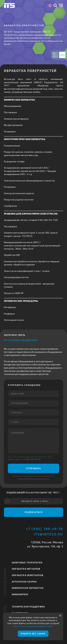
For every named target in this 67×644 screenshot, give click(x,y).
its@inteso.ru (48, 534)
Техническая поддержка (28, 607)
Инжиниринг (20, 594)
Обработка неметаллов (28, 575)
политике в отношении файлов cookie (33, 626)
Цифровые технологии (27, 562)
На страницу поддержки (21, 340)
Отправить (34, 468)
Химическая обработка (28, 588)
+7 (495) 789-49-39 (44, 529)
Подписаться (33, 512)
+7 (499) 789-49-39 (31, 459)
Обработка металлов (26, 569)
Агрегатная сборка (24, 582)
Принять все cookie (33, 634)
